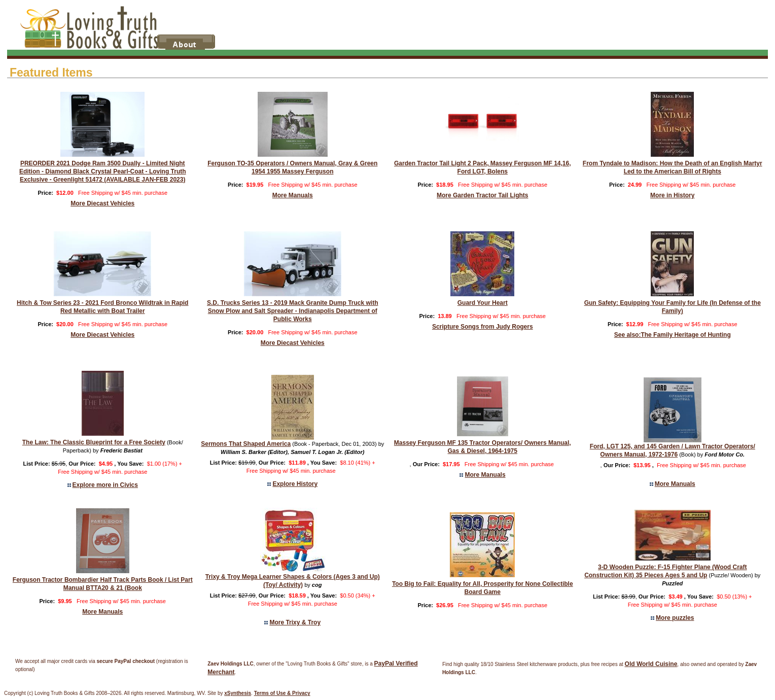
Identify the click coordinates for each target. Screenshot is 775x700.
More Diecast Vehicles (102, 203)
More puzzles (675, 618)
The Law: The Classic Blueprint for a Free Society (94, 442)
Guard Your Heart (483, 303)
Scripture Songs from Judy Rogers (483, 327)
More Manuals (293, 195)
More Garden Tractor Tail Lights (482, 195)
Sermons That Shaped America (246, 444)
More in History (672, 195)
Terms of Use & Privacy (282, 693)
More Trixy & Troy (295, 622)
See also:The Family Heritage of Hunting (673, 335)
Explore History (295, 484)
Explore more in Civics (105, 485)
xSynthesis (238, 693)
